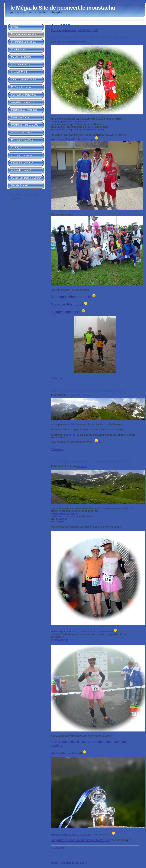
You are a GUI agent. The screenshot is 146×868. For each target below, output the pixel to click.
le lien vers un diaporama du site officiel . (71, 835)
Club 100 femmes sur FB (24, 80)
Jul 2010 (82, 30)
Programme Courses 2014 (24, 42)
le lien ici (70, 435)
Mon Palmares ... (20, 49)
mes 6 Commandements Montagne (88, 391)
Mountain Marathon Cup (66, 514)
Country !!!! (17, 148)
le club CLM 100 (19, 72)
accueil (54, 863)
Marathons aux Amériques (24, 110)
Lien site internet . (20, 185)
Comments (56, 378)
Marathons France (20, 117)
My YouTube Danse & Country (26, 178)
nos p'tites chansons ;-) (23, 102)
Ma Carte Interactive (21, 87)
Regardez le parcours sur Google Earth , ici (80, 840)
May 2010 (93, 30)
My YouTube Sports (21, 57)
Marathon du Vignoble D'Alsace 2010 (90, 37)
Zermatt (63, 519)
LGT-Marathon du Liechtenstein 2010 (90, 462)
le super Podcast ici (66, 312)
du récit (71, 424)
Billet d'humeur (84, 395)
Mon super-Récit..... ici (67, 304)
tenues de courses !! (21, 170)
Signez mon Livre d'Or (22, 163)
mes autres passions (21, 155)
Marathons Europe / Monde (25, 125)
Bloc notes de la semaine (63, 30)
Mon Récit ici (60, 640)
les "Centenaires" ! (20, 65)
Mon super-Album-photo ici (71, 297)
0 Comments (57, 449)
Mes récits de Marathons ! (24, 95)
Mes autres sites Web (22, 140)
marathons (82, 42)
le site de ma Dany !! (21, 133)
